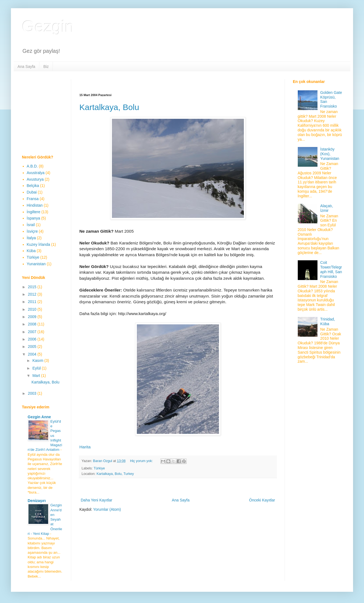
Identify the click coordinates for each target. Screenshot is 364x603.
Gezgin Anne (39, 417)
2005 (33, 347)
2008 (33, 324)
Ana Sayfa (26, 67)
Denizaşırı (37, 501)
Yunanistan (36, 264)
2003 (33, 393)
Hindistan (35, 205)
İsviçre (32, 231)
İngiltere (34, 212)
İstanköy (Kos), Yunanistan (330, 154)
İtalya (31, 238)
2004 (33, 354)
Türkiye (99, 468)
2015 (33, 287)
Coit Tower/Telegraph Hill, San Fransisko (331, 269)
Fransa (33, 199)
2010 (33, 309)
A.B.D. (32, 166)
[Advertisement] (179, 81)
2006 (33, 339)
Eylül (37, 368)
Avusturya (35, 179)
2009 (33, 317)
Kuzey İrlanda (39, 244)
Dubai (32, 192)
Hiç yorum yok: (142, 461)
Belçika (33, 186)
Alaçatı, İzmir (327, 208)
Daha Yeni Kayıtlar (96, 500)
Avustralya (36, 173)
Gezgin (48, 26)
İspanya (34, 218)
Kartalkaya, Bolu (109, 107)
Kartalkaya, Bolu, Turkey (115, 474)
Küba (31, 251)
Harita (85, 447)
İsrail (31, 225)
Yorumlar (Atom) (107, 509)
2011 (33, 302)
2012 (33, 294)
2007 (33, 332)
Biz (46, 67)
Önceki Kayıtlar (262, 500)
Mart (37, 376)
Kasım (38, 360)
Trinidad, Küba (328, 321)
